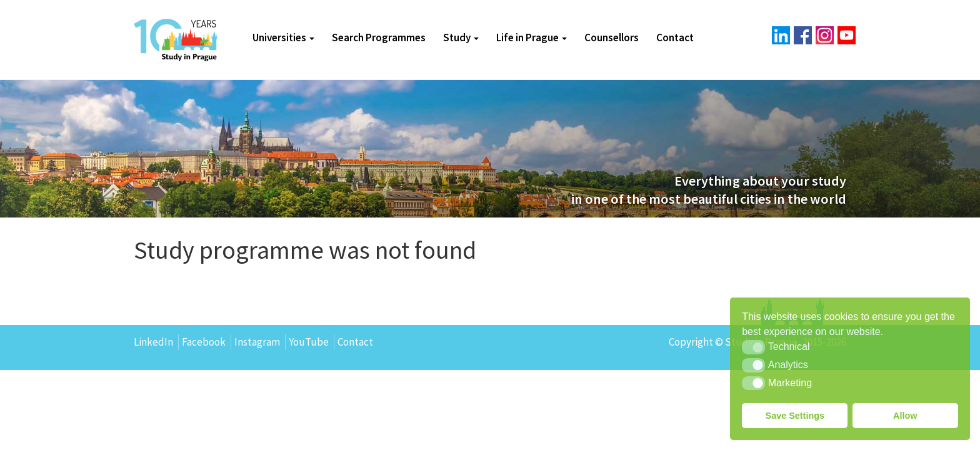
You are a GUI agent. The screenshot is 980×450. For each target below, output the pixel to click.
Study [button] (461, 37)
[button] (753, 347)
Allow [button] (905, 416)
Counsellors (612, 37)
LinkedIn (153, 342)
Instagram (257, 342)
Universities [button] (283, 37)
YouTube (309, 342)
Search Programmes (379, 37)
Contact (675, 37)
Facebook (204, 342)
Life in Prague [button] (532, 37)
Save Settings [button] (795, 416)
